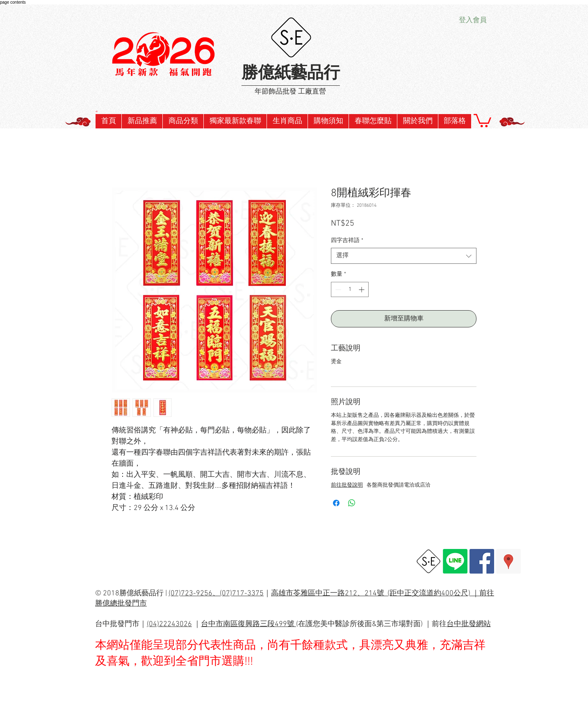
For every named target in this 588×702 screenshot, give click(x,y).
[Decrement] (337, 289)
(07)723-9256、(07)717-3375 (216, 593)
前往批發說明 (347, 485)
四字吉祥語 (347, 241)
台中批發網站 (469, 624)
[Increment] (362, 289)
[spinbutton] (350, 289)
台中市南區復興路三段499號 (248, 624)
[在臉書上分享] (336, 503)
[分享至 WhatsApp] (352, 503)
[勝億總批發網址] (428, 561)
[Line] (455, 561)
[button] (235, 121)
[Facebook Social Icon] (482, 561)
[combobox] (404, 256)
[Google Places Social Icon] (508, 561)
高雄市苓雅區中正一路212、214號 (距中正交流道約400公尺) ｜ (375, 593)
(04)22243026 (169, 624)
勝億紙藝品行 (291, 74)
